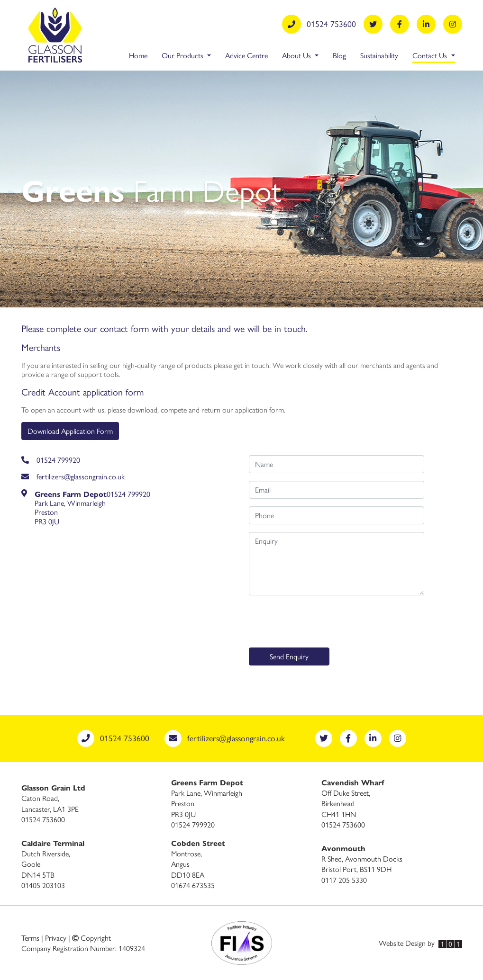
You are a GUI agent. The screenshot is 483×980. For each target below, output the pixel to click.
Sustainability (379, 55)
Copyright (91, 938)
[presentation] (321, 621)
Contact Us (433, 55)
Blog (339, 55)
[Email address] (337, 490)
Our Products (183, 55)
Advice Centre (246, 55)
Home (138, 55)
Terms (30, 938)
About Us (297, 55)
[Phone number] (337, 515)
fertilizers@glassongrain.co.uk (73, 476)
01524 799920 (51, 460)
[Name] (337, 464)
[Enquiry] (337, 564)
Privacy (56, 938)
